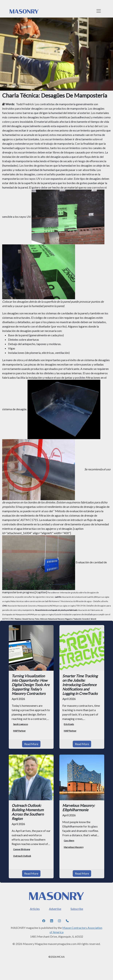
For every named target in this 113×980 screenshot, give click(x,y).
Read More (31, 744)
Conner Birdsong (22, 849)
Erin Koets (69, 724)
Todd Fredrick (25, 104)
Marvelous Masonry (74, 847)
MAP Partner (19, 731)
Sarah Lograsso (21, 724)
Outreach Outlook (22, 856)
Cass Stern (69, 841)
